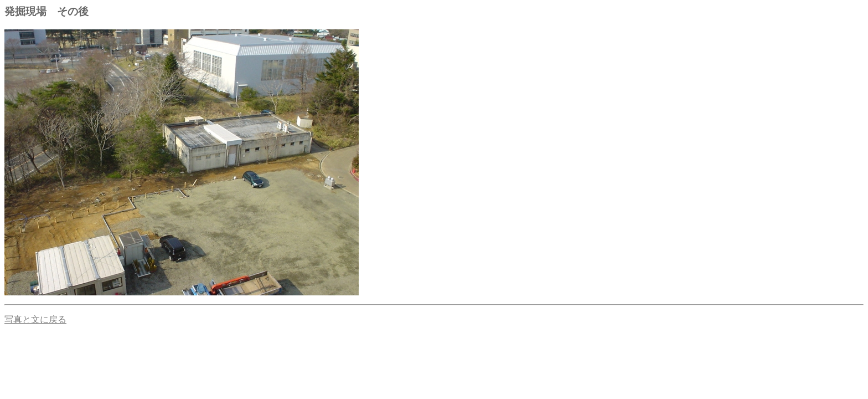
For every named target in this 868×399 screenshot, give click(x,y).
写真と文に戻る (35, 319)
